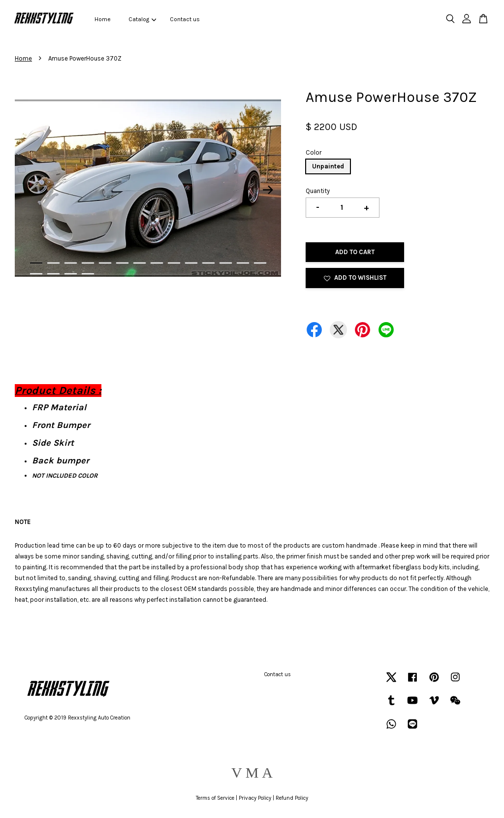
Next (268, 190)
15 (36, 274)
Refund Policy (292, 798)
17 (71, 274)
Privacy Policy (255, 798)
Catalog (142, 19)
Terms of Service (215, 798)
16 (53, 274)
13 (243, 263)
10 (191, 263)
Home (103, 19)
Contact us (185, 19)
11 (208, 263)
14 (260, 263)
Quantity (318, 191)
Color (314, 152)
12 (226, 263)
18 (88, 274)
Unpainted (328, 166)
